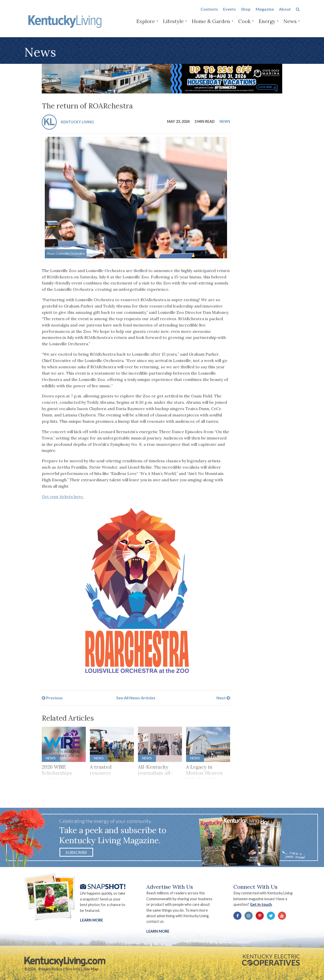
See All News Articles (136, 698)
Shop (246, 13)
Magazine (265, 13)
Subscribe (76, 852)
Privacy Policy (50, 969)
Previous (52, 698)
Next (223, 698)
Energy (267, 25)
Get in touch (261, 904)
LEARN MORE (158, 931)
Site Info (73, 969)
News (290, 25)
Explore (146, 25)
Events (229, 13)
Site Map (91, 969)
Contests (209, 13)
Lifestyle (173, 25)
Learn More (92, 920)
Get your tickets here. (63, 496)
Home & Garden (211, 25)
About (285, 13)
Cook (244, 25)
